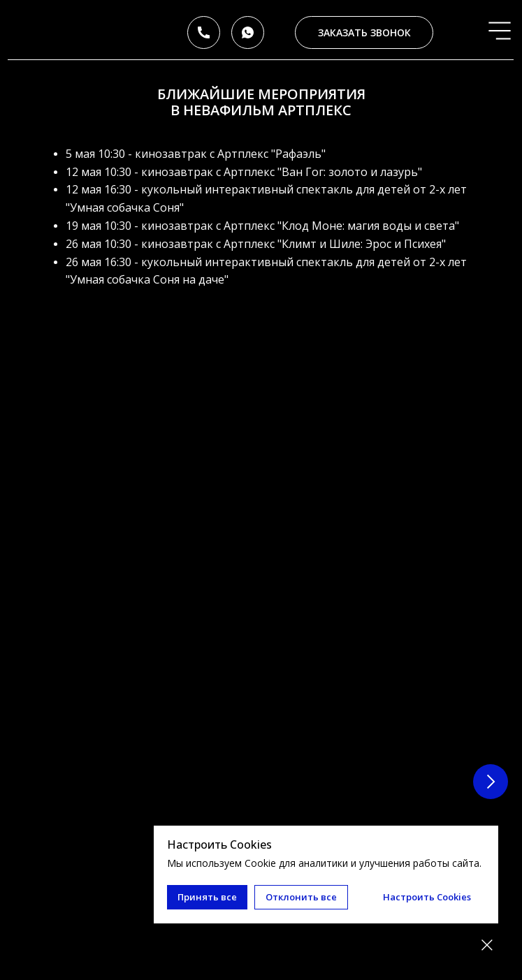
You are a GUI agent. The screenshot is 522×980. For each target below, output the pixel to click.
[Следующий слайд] (491, 501)
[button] (364, 32)
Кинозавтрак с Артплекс (146, 480)
